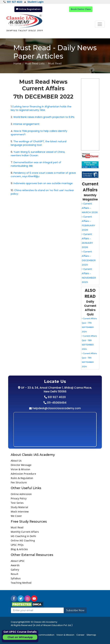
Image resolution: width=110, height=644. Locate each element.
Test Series (17, 503)
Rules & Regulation (22, 478)
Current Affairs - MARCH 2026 (90, 208)
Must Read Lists (35, 63)
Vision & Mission (20, 469)
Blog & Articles (19, 549)
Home (17, 63)
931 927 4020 (13, 2)
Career (80, 635)
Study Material (19, 507)
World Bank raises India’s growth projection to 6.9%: (44, 117)
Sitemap (91, 635)
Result (14, 574)
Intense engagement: (27, 124)
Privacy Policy (19, 498)
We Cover (16, 516)
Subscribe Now (75, 610)
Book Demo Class (81, 9)
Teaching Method (21, 583)
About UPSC (18, 561)
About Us (16, 461)
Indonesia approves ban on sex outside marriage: (43, 183)
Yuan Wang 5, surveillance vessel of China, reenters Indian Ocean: (38, 154)
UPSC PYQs (17, 545)
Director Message (21, 465)
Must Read (17, 527)
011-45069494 (56, 403)
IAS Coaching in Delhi (23, 536)
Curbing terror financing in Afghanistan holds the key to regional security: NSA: (41, 108)
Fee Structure (19, 482)
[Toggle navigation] (100, 24)
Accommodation (45, 635)
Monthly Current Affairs (25, 532)
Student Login (34, 2)
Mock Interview (20, 512)
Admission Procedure (23, 474)
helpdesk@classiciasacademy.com (56, 408)
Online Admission (21, 494)
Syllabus (16, 578)
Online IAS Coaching (23, 540)
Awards (15, 565)
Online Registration (28, 9)
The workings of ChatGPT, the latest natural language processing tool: (39, 143)
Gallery (15, 570)
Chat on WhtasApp (20, 637)
